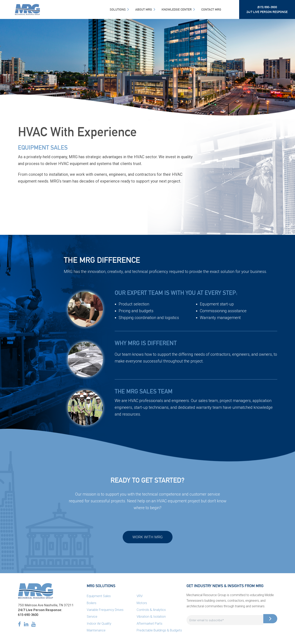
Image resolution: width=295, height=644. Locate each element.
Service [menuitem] (92, 617)
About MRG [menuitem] (144, 9)
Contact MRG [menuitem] (211, 9)
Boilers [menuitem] (92, 604)
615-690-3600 (29, 616)
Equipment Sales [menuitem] (99, 597)
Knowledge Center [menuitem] (177, 9)
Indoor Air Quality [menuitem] (99, 624)
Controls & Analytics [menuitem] (151, 611)
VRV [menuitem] (140, 597)
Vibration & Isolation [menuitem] (151, 617)
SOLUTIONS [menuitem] (118, 9)
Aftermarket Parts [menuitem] (150, 624)
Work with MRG (147, 538)
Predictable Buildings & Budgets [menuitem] (160, 631)
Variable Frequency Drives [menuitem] (106, 611)
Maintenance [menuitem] (96, 631)
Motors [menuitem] (142, 604)
